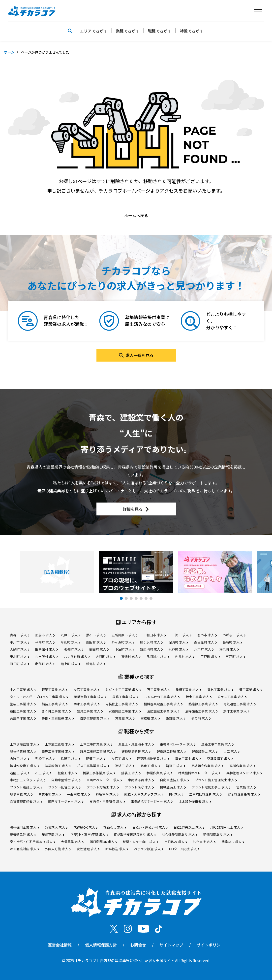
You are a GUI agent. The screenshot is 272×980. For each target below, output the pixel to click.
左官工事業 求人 (87, 690)
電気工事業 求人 (220, 690)
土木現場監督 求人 (24, 744)
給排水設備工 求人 (24, 766)
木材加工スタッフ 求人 (28, 780)
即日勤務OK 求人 (103, 842)
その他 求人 (201, 718)
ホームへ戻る (136, 215)
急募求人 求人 (56, 827)
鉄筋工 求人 (70, 759)
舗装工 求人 (131, 773)
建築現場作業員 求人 (153, 759)
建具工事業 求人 (90, 711)
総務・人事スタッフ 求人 (144, 794)
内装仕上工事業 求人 (121, 704)
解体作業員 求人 (23, 751)
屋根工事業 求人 (188, 690)
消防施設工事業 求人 (163, 711)
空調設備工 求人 (220, 759)
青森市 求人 (20, 635)
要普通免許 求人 (23, 834)
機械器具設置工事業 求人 (163, 704)
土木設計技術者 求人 (195, 801)
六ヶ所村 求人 (46, 657)
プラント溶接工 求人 (103, 787)
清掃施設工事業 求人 (201, 711)
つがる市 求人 (234, 635)
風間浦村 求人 (158, 657)
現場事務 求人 (21, 794)
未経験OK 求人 (86, 827)
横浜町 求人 (229, 649)
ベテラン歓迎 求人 (149, 849)
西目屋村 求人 (205, 642)
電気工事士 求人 (188, 759)
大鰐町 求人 (20, 649)
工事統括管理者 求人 (205, 794)
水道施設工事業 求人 (125, 711)
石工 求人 (43, 773)
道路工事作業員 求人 (217, 744)
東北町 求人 (20, 657)
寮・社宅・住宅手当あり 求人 (32, 842)
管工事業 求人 (251, 690)
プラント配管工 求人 (64, 787)
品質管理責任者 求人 (26, 801)
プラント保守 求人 (139, 787)
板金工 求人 (67, 773)
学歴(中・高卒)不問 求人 (89, 834)
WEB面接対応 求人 (24, 849)
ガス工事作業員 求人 (93, 766)
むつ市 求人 (207, 635)
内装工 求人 (20, 759)
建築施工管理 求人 (171, 751)
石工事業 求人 (158, 690)
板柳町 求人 (74, 649)
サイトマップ (171, 945)
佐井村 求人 (185, 657)
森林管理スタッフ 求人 (244, 773)
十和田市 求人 (155, 635)
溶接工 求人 (176, 766)
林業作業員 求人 (159, 773)
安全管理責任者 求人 (244, 794)
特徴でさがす (192, 31)
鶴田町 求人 (99, 649)
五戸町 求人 (236, 657)
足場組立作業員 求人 (207, 766)
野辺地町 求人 (151, 649)
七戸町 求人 (178, 649)
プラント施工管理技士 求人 (216, 780)
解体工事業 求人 (236, 711)
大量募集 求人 (72, 842)
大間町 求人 (105, 657)
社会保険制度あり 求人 (180, 834)
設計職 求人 (176, 718)
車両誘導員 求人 (141, 780)
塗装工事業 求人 (23, 704)
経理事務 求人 (107, 794)
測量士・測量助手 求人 (136, 744)
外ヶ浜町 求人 (123, 642)
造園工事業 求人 (23, 711)
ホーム (9, 52)
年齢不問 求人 (53, 834)
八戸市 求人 (70, 635)
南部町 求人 (45, 664)
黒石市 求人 (96, 635)
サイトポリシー (211, 945)
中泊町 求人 (124, 649)
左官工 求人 (121, 759)
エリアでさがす (94, 31)
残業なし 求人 (233, 842)
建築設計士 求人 (205, 751)
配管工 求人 (96, 759)
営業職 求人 (125, 718)
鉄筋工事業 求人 (125, 697)
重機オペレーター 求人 (178, 744)
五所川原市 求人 (124, 635)
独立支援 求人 (204, 842)
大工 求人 (231, 751)
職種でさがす (160, 31)
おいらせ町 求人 (77, 657)
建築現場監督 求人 (136, 751)
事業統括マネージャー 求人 (152, 801)
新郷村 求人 (96, 664)
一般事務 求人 (78, 794)
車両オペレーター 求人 (104, 780)
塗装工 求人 (125, 766)
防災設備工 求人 (58, 766)
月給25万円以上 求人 (227, 827)
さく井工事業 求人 (56, 711)
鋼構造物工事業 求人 (90, 697)
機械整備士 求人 (173, 787)
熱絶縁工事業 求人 (203, 704)
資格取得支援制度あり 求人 (135, 834)
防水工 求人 (150, 766)
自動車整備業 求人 (95, 718)
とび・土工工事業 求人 (123, 690)
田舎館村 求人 (46, 649)
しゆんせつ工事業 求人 (162, 697)
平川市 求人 (20, 642)
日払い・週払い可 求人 (150, 827)
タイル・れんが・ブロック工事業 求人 (39, 697)
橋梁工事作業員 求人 (99, 773)
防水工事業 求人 (87, 704)
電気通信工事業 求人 (240, 704)
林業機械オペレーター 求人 (199, 773)
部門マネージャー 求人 (66, 801)
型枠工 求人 (45, 759)
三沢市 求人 (181, 635)
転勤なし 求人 (115, 827)
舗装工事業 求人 (55, 704)
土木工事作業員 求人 (96, 744)
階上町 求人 (70, 664)
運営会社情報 (60, 945)
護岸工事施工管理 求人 (98, 751)
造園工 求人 (20, 773)
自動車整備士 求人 (66, 780)
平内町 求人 (45, 642)
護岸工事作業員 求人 (58, 751)
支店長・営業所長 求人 (107, 801)
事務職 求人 (150, 718)
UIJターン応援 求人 (184, 849)
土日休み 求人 (176, 842)
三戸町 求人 (210, 657)
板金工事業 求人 (199, 697)
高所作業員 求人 (242, 766)
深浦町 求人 (178, 642)
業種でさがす (128, 31)
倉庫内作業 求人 (23, 718)
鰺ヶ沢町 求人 (151, 642)
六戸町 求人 (204, 649)
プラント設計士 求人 (26, 787)
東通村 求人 (131, 657)
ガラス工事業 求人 (232, 697)
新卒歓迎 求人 (117, 849)
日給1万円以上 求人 (189, 827)
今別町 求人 (70, 642)
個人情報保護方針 (101, 945)
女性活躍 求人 (88, 849)
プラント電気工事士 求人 (211, 787)
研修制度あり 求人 (218, 834)
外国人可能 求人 (58, 849)
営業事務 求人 (50, 794)
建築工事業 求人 (55, 690)
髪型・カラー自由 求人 (140, 842)
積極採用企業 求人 (24, 827)
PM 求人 (176, 794)
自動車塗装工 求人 (174, 780)
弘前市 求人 (45, 635)
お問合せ (138, 945)
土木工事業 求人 (23, 690)
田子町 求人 (20, 664)
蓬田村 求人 (96, 642)
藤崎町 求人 (232, 642)
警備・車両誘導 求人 (58, 718)
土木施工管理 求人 (59, 744)
